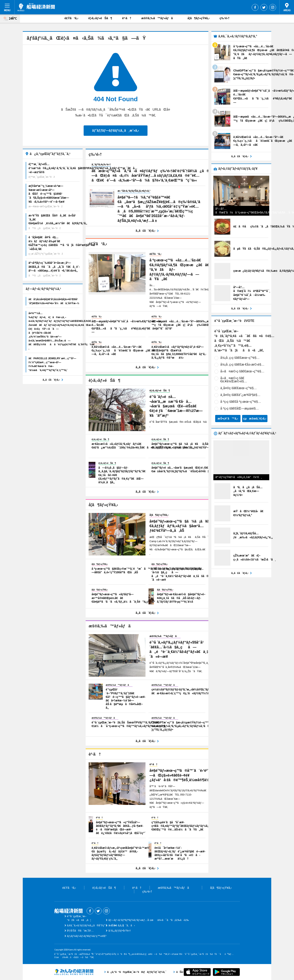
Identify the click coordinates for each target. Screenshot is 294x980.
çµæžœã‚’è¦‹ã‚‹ (255, 418)
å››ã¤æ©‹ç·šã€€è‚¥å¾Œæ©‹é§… (234, 380)
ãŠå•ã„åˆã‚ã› (122, 925)
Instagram (273, 7)
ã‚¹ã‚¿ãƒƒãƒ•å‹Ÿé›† (120, 931)
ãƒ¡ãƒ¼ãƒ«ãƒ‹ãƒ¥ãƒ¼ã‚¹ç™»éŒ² (87, 936)
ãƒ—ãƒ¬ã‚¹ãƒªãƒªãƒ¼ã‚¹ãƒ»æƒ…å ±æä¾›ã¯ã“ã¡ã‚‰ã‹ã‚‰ (149, 920)
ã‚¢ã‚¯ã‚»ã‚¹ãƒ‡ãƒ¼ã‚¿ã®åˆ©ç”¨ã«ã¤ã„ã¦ (96, 925)
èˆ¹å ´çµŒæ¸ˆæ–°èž (36, 7)
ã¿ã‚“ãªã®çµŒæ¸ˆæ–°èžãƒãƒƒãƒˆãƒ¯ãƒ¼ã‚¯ (74, 972)
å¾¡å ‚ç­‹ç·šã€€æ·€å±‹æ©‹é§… (242, 365)
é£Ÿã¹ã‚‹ (71, 18)
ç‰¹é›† (225, 18)
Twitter (264, 7)
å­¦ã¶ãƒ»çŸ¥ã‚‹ (199, 18)
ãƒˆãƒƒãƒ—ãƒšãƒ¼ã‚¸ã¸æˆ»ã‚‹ (116, 130)
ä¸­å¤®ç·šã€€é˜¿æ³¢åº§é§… (240, 395)
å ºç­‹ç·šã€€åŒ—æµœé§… (240, 408)
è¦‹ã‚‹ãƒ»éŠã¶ (100, 18)
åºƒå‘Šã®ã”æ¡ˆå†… (80, 931)
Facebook (255, 7)
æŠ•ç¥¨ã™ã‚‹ (228, 418)
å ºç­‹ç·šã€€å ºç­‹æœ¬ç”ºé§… (241, 402)
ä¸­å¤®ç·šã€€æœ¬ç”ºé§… (239, 388)
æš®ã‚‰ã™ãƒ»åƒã (159, 18)
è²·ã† (127, 18)
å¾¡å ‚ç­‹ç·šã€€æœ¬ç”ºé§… (240, 358)
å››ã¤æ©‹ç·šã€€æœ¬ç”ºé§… (242, 371)
